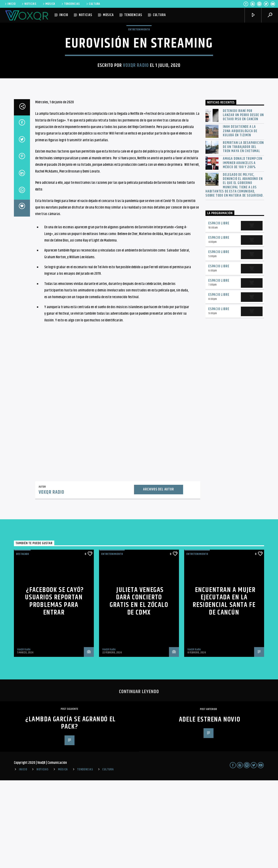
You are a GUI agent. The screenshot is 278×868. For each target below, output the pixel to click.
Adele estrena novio (210, 807)
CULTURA (93, 4)
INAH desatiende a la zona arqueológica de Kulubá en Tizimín (240, 219)
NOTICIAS (29, 4)
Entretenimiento (139, 73)
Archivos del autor (158, 577)
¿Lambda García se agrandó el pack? (71, 811)
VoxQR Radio (136, 109)
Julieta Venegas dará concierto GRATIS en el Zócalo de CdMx (139, 689)
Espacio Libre (219, 311)
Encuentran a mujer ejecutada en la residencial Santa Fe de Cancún (224, 689)
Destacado (22, 642)
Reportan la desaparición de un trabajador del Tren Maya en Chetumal (243, 235)
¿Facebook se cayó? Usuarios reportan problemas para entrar (54, 689)
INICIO (10, 4)
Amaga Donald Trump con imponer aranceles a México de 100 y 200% (243, 251)
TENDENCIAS (70, 4)
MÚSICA (49, 4)
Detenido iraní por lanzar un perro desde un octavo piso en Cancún (243, 203)
